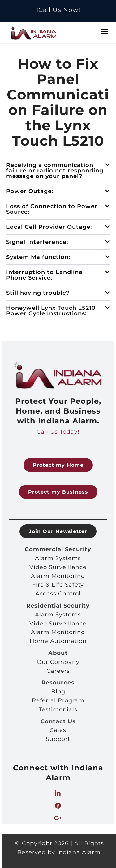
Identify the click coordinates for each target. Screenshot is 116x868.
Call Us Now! (58, 10)
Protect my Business (58, 492)
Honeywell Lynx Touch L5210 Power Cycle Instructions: (51, 311)
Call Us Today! (58, 432)
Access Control (58, 594)
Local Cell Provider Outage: (49, 227)
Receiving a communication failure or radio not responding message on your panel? (55, 171)
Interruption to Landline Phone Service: (44, 275)
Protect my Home (58, 465)
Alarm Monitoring (58, 576)
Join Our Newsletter (58, 531)
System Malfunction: (38, 257)
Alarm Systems (58, 558)
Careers (58, 671)
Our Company (58, 662)
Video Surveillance (58, 567)
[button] (58, 171)
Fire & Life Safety (58, 585)
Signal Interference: (37, 242)
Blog (58, 692)
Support (58, 739)
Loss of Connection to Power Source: (52, 209)
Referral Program (58, 700)
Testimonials (58, 709)
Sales (58, 730)
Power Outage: (30, 191)
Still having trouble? (38, 293)
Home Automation (58, 641)
